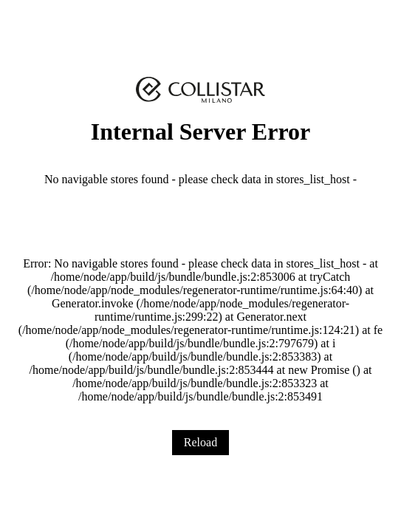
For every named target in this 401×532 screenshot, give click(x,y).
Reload (200, 442)
